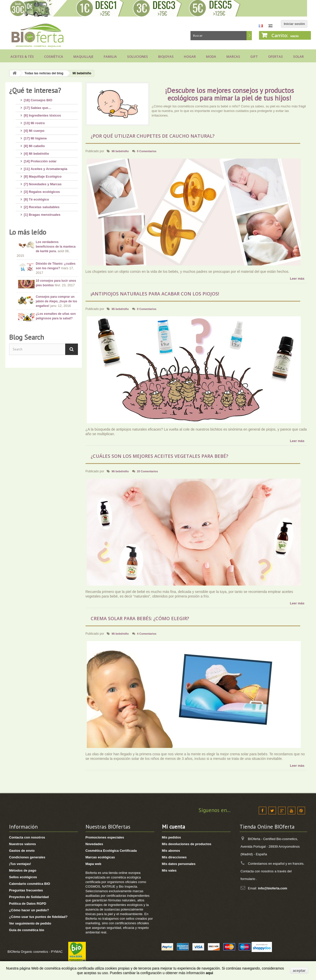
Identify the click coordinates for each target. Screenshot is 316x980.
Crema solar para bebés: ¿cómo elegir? (140, 618)
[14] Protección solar (40, 159)
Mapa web (93, 864)
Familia (110, 56)
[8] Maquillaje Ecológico (43, 174)
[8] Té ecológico (37, 197)
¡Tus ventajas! (20, 864)
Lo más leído (28, 228)
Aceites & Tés (22, 56)
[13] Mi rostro (34, 121)
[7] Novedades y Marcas (43, 182)
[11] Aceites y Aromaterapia (46, 167)
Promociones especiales (105, 837)
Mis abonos (171, 851)
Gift (254, 56)
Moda (211, 56)
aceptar (299, 971)
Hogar (190, 56)
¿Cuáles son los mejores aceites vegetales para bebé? (160, 456)
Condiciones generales (27, 857)
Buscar (249, 36)
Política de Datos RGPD (28, 904)
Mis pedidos (171, 837)
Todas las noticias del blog (44, 73)
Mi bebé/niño (120, 151)
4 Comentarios (147, 634)
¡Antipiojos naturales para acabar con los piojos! (155, 294)
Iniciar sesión (294, 24)
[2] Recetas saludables (42, 205)
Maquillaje (83, 56)
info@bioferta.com (273, 888)
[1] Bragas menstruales (42, 213)
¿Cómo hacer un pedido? (29, 910)
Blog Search (27, 338)
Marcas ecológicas (100, 857)
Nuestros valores (23, 844)
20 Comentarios (148, 471)
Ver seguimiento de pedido (30, 923)
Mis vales (169, 870)
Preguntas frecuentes (26, 890)
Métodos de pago (23, 870)
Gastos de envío (22, 851)
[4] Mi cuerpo (34, 129)
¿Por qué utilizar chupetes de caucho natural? (153, 136)
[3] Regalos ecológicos (42, 190)
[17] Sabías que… (38, 106)
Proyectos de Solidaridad (29, 897)
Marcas (233, 56)
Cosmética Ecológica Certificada (111, 851)
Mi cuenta (174, 827)
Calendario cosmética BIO (30, 884)
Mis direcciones (174, 857)
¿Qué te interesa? (35, 90)
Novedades (94, 844)
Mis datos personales (179, 864)
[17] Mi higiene (35, 136)
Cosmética (54, 56)
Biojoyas (166, 56)
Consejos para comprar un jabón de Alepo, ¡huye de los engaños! (57, 297)
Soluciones (138, 56)
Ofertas (276, 56)
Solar (298, 56)
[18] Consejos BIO (38, 98)
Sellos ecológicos (23, 877)
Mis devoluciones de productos (187, 844)
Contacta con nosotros (27, 837)
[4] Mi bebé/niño (37, 152)
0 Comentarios (147, 151)
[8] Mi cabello (34, 144)
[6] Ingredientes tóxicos (43, 113)
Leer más (297, 279)
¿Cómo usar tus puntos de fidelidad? (38, 917)
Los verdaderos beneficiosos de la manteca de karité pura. (56, 242)
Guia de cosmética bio (27, 930)
